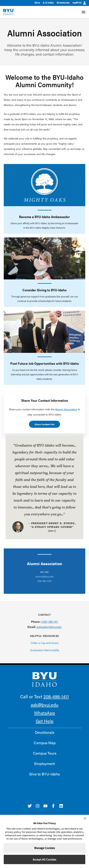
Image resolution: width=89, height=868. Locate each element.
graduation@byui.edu (49, 627)
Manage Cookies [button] (45, 848)
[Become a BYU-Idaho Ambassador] (44, 185)
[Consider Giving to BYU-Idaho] (44, 259)
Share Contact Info (44, 424)
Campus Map (45, 743)
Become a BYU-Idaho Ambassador (44, 217)
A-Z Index (48, 3)
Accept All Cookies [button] (44, 859)
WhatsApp (44, 713)
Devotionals (45, 732)
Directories (63, 3)
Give (37, 3)
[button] (85, 818)
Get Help (45, 721)
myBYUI (79, 3)
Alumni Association (66, 409)
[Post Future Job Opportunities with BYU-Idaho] (44, 332)
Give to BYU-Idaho (44, 774)
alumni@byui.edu (45, 576)
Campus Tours (45, 753)
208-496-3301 (44, 581)
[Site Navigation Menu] (83, 12)
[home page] (8, 12)
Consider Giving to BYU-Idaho (44, 290)
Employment (44, 764)
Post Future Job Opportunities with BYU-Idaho (45, 363)
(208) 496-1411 (50, 622)
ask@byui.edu (44, 705)
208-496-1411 (56, 696)
